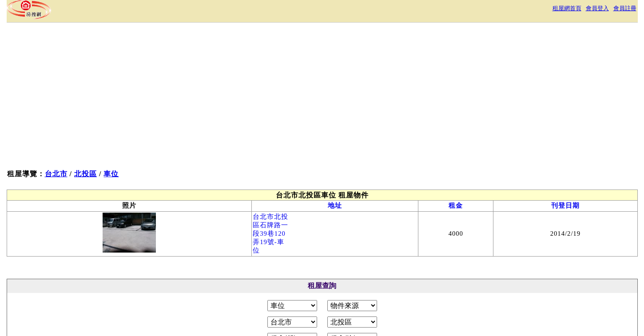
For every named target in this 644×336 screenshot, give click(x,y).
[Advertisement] (170, 98)
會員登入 (597, 8)
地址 (335, 206)
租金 (456, 206)
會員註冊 (625, 8)
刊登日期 (565, 206)
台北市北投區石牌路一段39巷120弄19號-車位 (270, 234)
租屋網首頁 (567, 8)
